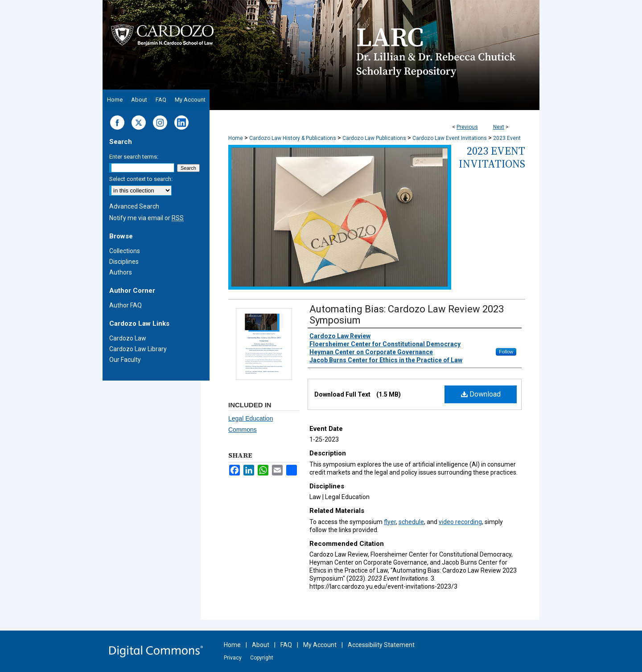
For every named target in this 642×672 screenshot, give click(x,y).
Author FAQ (126, 305)
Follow (506, 352)
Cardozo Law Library (138, 349)
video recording (460, 522)
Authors (121, 272)
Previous (467, 127)
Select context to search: (141, 179)
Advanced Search (134, 206)
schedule (411, 522)
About (261, 645)
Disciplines (124, 262)
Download (481, 394)
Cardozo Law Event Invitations (450, 138)
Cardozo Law (128, 338)
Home (236, 138)
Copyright (262, 658)
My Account (320, 645)
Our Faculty (125, 360)
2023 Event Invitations (492, 157)
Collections (125, 251)
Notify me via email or (146, 218)
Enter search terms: (134, 157)
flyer (390, 522)
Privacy (233, 658)
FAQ (286, 645)
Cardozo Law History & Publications (293, 138)
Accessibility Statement (381, 645)
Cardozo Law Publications (374, 138)
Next (499, 127)
